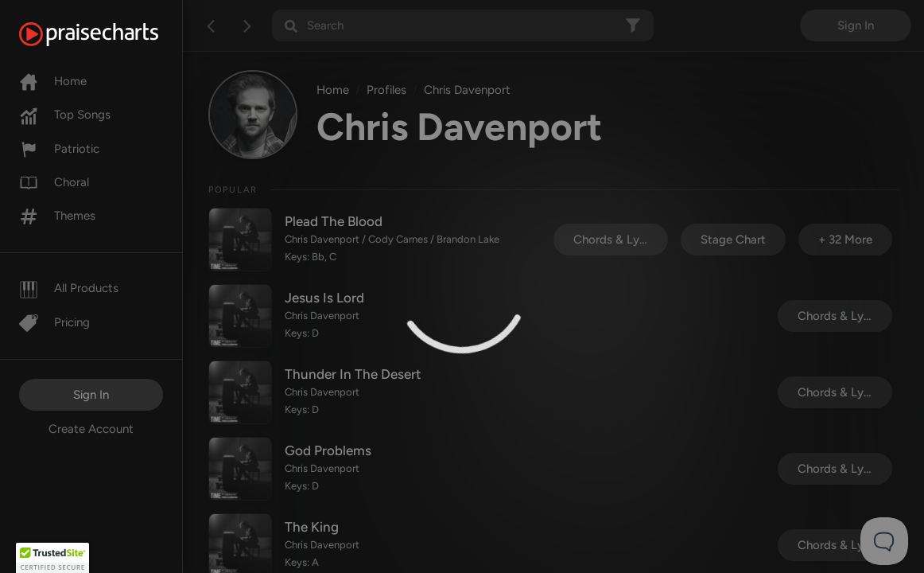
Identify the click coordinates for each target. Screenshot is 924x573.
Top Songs (65, 115)
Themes (57, 216)
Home (53, 81)
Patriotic (59, 149)
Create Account (91, 429)
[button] (52, 558)
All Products (69, 288)
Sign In (91, 395)
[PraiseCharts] (109, 34)
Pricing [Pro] (54, 322)
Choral (54, 182)
